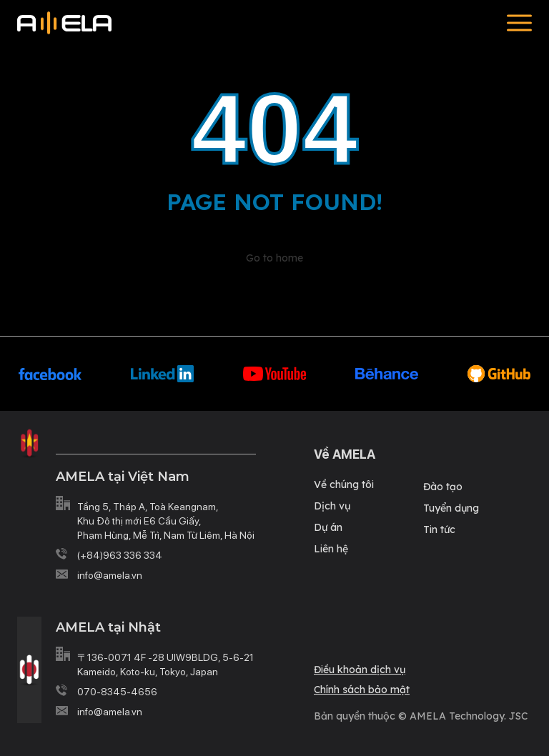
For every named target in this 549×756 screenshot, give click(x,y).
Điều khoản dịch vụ (360, 670)
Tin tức (439, 529)
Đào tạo (443, 487)
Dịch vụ (332, 506)
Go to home (274, 258)
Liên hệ (331, 549)
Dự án (328, 527)
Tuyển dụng (451, 508)
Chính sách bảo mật (362, 690)
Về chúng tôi (344, 484)
